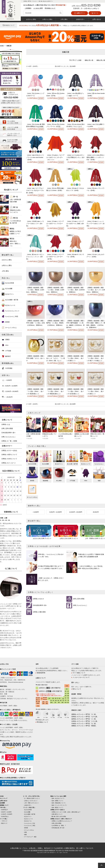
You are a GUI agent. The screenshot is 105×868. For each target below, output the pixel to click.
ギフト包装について (79, 673)
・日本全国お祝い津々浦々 (58, 828)
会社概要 (2, 803)
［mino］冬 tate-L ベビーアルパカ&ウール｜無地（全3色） (75, 224)
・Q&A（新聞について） (57, 801)
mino (5, 345)
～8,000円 (35, 512)
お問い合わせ (97, 19)
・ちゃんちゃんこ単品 (29, 825)
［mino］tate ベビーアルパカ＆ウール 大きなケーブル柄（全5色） (35, 191)
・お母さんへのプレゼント (30, 801)
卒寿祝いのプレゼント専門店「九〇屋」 (84, 724)
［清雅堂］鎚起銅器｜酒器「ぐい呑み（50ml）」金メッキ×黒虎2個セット (35, 391)
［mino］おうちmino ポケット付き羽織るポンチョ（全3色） (75, 157)
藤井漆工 (6, 356)
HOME (2, 796)
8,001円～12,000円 (56, 512)
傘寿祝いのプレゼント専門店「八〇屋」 (84, 719)
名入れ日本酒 (8, 283)
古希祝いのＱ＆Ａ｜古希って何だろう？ (61, 819)
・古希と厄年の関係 (56, 823)
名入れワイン (8, 294)
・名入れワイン (27, 816)
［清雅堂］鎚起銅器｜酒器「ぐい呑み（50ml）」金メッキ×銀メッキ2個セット (95, 358)
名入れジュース (8, 305)
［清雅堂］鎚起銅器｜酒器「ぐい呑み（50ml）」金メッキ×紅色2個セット (75, 391)
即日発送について (50, 8)
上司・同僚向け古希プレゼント (95, 538)
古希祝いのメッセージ (9, 463)
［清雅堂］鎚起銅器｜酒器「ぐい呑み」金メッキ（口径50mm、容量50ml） (96, 290)
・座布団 (25, 828)
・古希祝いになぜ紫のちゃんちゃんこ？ (61, 821)
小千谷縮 (6, 351)
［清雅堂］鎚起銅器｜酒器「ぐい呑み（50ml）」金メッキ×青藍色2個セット (55, 391)
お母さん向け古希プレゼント (69, 538)
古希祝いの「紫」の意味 (9, 441)
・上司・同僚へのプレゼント (31, 803)
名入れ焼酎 (7, 288)
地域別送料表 (41, 673)
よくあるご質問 (38, 8)
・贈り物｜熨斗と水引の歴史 (58, 816)
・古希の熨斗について (56, 814)
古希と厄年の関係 (79, 599)
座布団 (6, 322)
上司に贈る (64, 19)
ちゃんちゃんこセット (11, 311)
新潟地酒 (8, 363)
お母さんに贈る (47, 19)
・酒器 (25, 835)
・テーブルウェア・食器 (30, 837)
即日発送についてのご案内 (10, 68)
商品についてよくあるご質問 (58, 796)
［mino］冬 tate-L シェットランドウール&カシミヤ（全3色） (96, 224)
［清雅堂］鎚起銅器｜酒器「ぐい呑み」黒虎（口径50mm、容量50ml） (76, 290)
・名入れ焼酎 (27, 812)
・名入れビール (27, 821)
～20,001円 (7, 397)
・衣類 (25, 832)
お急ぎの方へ (80, 19)
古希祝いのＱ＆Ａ (38, 599)
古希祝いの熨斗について (9, 455)
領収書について (4, 805)
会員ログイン (80, 13)
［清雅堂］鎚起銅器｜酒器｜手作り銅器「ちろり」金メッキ (35, 358)
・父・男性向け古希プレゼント (31, 798)
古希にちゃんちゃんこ (80, 605)
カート (95, 13)
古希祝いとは (6, 424)
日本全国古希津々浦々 (40, 605)
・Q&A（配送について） (57, 807)
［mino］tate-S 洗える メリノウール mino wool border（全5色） (35, 157)
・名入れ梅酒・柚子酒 (29, 814)
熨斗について (77, 689)
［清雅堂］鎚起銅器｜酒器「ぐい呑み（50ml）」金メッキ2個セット (75, 358)
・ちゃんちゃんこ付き (29, 823)
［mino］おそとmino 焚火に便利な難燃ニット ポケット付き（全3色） (95, 157)
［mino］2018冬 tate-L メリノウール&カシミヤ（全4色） (35, 224)
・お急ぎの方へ (27, 805)
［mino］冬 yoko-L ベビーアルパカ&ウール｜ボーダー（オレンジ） (55, 157)
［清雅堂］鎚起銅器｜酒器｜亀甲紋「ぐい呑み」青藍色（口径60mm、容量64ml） (56, 323)
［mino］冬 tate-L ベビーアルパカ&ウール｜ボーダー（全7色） (55, 257)
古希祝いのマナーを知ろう (58, 810)
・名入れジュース (28, 819)
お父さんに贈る (31, 19)
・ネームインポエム (28, 830)
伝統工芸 (8, 335)
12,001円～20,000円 (76, 512)
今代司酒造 (7, 368)
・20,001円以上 (4, 816)
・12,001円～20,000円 (6, 814)
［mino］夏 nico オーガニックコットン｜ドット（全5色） (35, 257)
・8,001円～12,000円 (6, 812)
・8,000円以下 (4, 810)
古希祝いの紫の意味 (39, 612)
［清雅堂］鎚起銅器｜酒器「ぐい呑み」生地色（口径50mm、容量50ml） (55, 290)
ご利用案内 (28, 8)
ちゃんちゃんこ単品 (10, 316)
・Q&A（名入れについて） (58, 798)
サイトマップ (4, 798)
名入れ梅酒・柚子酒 (10, 300)
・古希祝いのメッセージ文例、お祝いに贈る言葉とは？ (65, 812)
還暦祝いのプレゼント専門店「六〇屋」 (84, 714)
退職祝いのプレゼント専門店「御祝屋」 (84, 726)
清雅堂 (6, 339)
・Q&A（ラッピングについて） (59, 805)
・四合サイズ (4, 823)
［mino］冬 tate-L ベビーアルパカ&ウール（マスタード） (55, 224)
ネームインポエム (9, 328)
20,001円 (96, 512)
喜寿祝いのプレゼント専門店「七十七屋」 (85, 717)
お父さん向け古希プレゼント (42, 538)
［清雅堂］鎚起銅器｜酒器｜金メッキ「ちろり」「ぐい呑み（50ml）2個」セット (56, 358)
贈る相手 (8, 255)
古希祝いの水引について (9, 459)
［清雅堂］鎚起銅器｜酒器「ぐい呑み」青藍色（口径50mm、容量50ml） (35, 290)
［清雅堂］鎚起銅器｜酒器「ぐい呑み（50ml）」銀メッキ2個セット (95, 391)
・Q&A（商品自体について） (58, 803)
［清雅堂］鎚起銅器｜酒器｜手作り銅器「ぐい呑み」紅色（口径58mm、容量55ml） (35, 323)
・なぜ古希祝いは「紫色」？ (58, 825)
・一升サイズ (4, 821)
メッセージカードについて (81, 677)
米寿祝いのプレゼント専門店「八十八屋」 (85, 721)
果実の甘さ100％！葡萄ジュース (15, 244)
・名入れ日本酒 (27, 810)
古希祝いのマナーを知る (9, 451)
